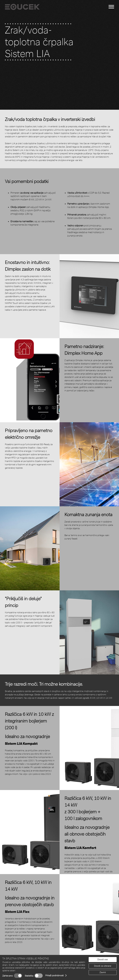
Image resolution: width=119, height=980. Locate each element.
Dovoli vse (103, 959)
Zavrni (103, 972)
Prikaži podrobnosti (54, 975)
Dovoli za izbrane (103, 966)
